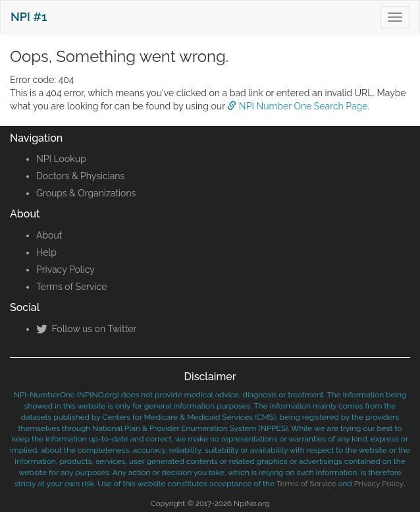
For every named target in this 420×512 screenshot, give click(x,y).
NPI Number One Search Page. (298, 106)
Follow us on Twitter (86, 329)
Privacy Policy (66, 270)
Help (46, 252)
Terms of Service (71, 287)
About (49, 235)
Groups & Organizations (86, 193)
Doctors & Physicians (80, 176)
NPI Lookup (61, 159)
